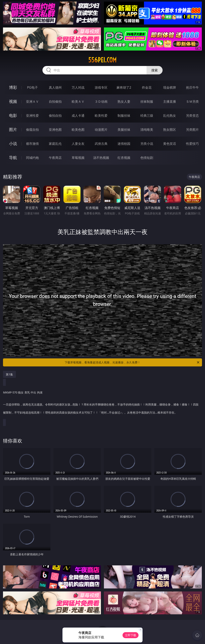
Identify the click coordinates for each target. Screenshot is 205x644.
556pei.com (102, 60)
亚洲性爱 (32, 116)
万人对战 (78, 87)
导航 (13, 158)
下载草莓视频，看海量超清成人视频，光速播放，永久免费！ (132, 362)
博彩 (13, 87)
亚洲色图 (55, 130)
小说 (13, 144)
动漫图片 (101, 130)
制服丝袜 (124, 116)
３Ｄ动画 (101, 101)
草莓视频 (78, 158)
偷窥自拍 (32, 130)
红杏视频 (124, 158)
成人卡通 (78, 116)
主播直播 (170, 101)
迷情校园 (124, 144)
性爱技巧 (192, 144)
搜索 (155, 70)
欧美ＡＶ (78, 101)
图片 (13, 129)
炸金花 (147, 87)
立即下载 (131, 635)
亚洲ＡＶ (32, 101)
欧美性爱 (101, 116)
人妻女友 (78, 144)
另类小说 (147, 144)
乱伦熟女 (170, 116)
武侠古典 (101, 144)
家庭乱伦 (55, 144)
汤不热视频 (101, 158)
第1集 (9, 374)
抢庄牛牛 (192, 87)
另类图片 (192, 130)
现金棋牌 (170, 87)
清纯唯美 (147, 130)
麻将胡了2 (124, 87)
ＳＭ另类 (192, 101)
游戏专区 (101, 87)
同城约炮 (32, 158)
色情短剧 (147, 158)
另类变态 (192, 116)
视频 (13, 101)
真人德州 (55, 87)
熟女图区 (170, 130)
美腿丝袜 (124, 130)
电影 (13, 115)
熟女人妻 (124, 101)
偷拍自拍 (55, 116)
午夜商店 (55, 158)
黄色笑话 (170, 144)
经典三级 (147, 116)
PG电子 (32, 87)
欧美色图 (78, 130)
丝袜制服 (147, 101)
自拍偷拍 (55, 101)
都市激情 (32, 144)
